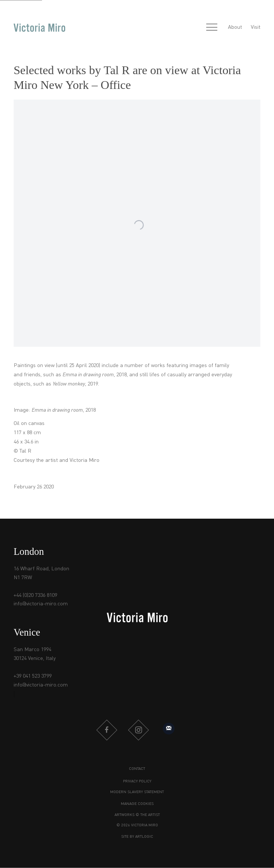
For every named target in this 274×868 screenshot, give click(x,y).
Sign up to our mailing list (169, 729)
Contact (137, 769)
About (235, 27)
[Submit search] (196, 28)
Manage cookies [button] (137, 804)
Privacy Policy (137, 781)
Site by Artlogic (137, 837)
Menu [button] (212, 28)
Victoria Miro (39, 28)
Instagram (138, 730)
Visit (256, 27)
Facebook (107, 730)
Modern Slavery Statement (137, 792)
